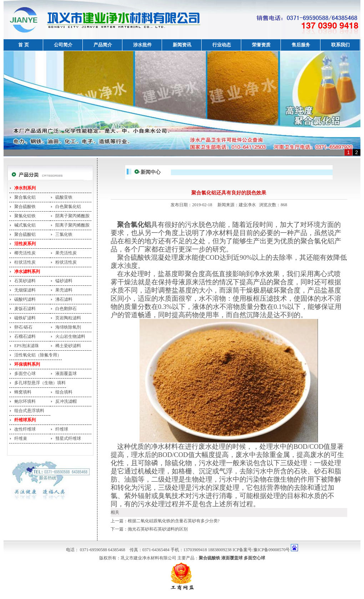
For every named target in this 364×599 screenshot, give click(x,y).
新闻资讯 (182, 45)
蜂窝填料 (23, 392)
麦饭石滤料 (25, 309)
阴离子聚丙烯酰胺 (72, 216)
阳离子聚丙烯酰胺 (72, 225)
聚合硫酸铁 (25, 207)
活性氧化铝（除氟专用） (38, 355)
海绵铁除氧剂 (68, 327)
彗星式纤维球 (68, 438)
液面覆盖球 (66, 374)
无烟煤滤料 (25, 290)
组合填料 (64, 392)
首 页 (23, 45)
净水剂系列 (25, 188)
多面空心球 (25, 374)
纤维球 (62, 429)
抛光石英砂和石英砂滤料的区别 (158, 529)
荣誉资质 (261, 45)
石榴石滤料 (25, 336)
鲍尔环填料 (25, 401)
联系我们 (340, 45)
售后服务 (301, 45)
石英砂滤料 (25, 281)
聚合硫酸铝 (25, 234)
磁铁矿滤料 (25, 318)
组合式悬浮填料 (29, 411)
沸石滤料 (64, 299)
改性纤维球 (25, 429)
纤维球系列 (25, 420)
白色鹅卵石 (66, 309)
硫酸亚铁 (64, 197)
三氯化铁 (64, 234)
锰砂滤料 (64, 281)
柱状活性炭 (25, 262)
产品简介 (103, 45)
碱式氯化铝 (25, 225)
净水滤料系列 (27, 271)
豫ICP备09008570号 (272, 550)
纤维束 (21, 438)
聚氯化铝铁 (25, 216)
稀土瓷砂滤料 (68, 346)
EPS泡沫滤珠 (27, 346)
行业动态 (222, 45)
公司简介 (63, 45)
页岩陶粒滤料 (68, 318)
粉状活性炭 (66, 262)
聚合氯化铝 (25, 197)
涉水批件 (142, 45)
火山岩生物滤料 (70, 336)
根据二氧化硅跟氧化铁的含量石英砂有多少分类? (174, 521)
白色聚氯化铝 (68, 207)
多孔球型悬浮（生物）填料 (40, 383)
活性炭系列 (25, 244)
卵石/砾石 (23, 327)
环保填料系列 (27, 364)
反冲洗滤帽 (66, 401)
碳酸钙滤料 (25, 299)
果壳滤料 (64, 290)
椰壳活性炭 (25, 253)
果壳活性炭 (66, 253)
